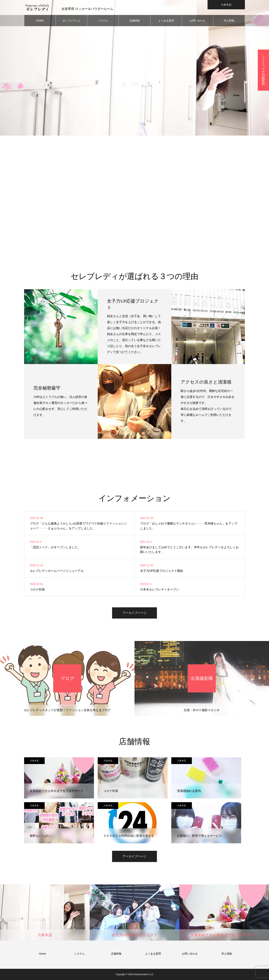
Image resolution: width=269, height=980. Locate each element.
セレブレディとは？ (72, 23)
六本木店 (34, 761)
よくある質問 (166, 21)
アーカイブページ (134, 613)
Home (42, 954)
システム (103, 21)
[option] (134, 68)
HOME (40, 21)
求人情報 (229, 21)
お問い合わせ (197, 21)
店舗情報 (134, 21)
